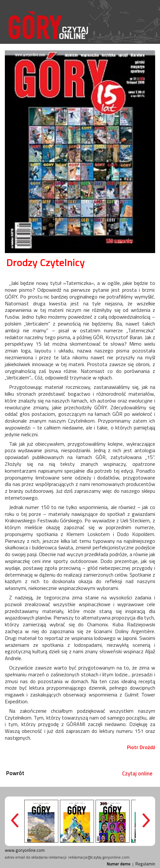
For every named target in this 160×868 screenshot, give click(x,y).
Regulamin (145, 864)
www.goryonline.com (25, 850)
